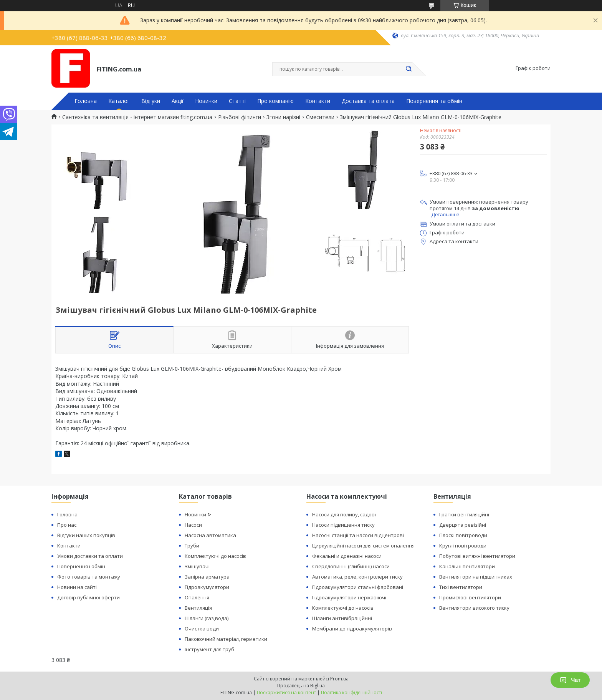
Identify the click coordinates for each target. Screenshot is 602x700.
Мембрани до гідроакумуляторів (352, 629)
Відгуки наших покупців (86, 535)
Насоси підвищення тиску (343, 525)
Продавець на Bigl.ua (301, 686)
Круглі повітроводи (463, 546)
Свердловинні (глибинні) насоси (351, 566)
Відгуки (151, 101)
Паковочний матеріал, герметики (226, 639)
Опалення (197, 597)
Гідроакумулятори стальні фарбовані (358, 587)
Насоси (193, 525)
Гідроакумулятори (207, 587)
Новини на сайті (77, 587)
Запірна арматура (207, 577)
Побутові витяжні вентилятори (477, 556)
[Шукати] (408, 69)
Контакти (318, 101)
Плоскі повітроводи (463, 535)
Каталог (119, 101)
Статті (237, 101)
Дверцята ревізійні (463, 525)
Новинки (206, 101)
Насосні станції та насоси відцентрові (358, 535)
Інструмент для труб (209, 649)
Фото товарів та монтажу (89, 577)
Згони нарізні (283, 117)
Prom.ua (339, 679)
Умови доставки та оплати (90, 556)
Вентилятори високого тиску (474, 608)
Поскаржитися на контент (286, 693)
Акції (178, 101)
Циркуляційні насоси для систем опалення (363, 546)
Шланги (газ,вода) (207, 618)
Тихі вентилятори (461, 587)
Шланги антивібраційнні (342, 618)
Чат (570, 680)
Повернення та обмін (434, 101)
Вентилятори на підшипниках (476, 577)
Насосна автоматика (210, 535)
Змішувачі (197, 566)
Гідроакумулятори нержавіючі (349, 597)
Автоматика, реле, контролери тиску (357, 577)
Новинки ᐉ (198, 514)
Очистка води (202, 629)
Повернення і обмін (81, 566)
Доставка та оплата (368, 101)
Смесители (320, 117)
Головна (86, 101)
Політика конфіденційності (351, 693)
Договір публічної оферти (88, 597)
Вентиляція (198, 608)
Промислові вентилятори (470, 597)
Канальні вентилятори (467, 566)
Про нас (67, 525)
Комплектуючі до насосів (215, 556)
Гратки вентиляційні (464, 514)
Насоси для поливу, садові (344, 514)
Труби (192, 546)
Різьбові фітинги (240, 117)
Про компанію (275, 101)
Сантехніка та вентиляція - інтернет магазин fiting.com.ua (137, 117)
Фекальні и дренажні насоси (347, 556)
